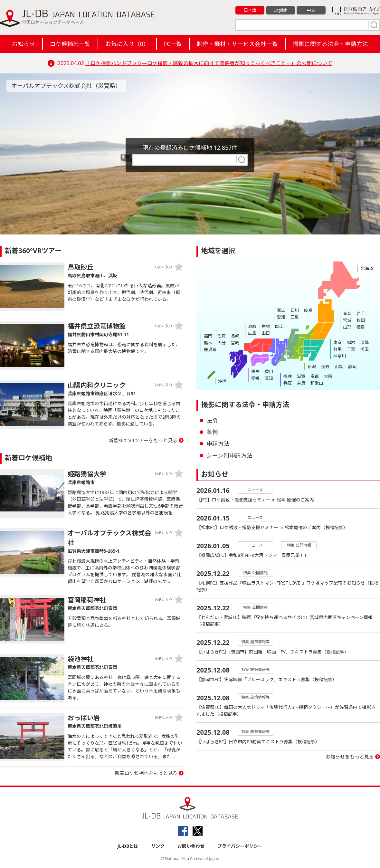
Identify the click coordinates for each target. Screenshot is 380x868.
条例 (212, 432)
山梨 (339, 367)
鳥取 (252, 326)
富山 (281, 310)
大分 (222, 343)
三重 (295, 317)
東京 (337, 342)
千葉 (351, 349)
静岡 (352, 367)
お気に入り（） (127, 44)
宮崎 (235, 343)
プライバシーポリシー (240, 846)
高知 (269, 378)
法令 (212, 420)
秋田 (361, 320)
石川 (295, 310)
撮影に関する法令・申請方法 (330, 44)
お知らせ (24, 44)
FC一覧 (173, 44)
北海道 (367, 268)
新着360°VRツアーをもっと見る (143, 440)
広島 (252, 333)
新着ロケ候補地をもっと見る (146, 773)
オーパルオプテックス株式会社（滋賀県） (66, 86)
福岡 (208, 336)
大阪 (328, 376)
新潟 (312, 367)
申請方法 (218, 444)
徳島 (255, 371)
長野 (325, 367)
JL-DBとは (128, 846)
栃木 (351, 342)
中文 (311, 10)
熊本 (208, 343)
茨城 (365, 342)
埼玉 (365, 349)
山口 (266, 333)
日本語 (250, 10)
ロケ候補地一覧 (70, 44)
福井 (288, 376)
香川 (269, 371)
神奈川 (340, 356)
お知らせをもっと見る (350, 757)
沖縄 (222, 381)
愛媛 (255, 378)
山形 (347, 327)
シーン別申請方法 (229, 455)
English (280, 10)
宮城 (347, 320)
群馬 (337, 349)
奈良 (301, 383)
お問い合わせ (191, 846)
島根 (266, 326)
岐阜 (308, 310)
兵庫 (288, 383)
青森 (347, 313)
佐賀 (222, 336)
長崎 (235, 336)
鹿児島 (210, 349)
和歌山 (317, 383)
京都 (315, 376)
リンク (158, 846)
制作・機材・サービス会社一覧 (237, 44)
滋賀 (301, 376)
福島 (361, 327)
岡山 (279, 326)
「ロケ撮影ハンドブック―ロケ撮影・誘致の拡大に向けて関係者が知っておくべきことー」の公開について (209, 63)
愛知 (281, 317)
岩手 (361, 313)
